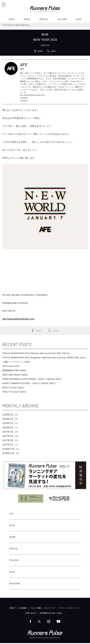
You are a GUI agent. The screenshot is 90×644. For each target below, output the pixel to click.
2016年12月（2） (11, 450)
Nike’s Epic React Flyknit (15, 376)
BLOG (79, 19)
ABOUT (12, 609)
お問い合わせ (31, 614)
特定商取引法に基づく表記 (51, 614)
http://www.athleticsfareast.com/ (33, 96)
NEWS (27, 19)
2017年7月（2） (11, 433)
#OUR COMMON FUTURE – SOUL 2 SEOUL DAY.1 (29, 384)
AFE (24, 65)
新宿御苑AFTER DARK (14, 371)
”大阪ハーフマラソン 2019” (16, 363)
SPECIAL (44, 19)
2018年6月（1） (11, 428)
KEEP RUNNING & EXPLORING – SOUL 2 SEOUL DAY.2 (32, 380)
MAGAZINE (15, 584)
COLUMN (62, 19)
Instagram (24, 101)
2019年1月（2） (11, 424)
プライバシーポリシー (68, 609)
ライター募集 (35, 609)
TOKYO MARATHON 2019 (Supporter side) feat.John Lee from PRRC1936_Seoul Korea (44, 358)
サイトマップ (50, 609)
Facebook (24, 99)
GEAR (11, 19)
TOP (11, 515)
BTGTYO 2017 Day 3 (13, 388)
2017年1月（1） (11, 445)
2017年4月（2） (11, 437)
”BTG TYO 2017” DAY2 (14, 393)
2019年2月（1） (11, 420)
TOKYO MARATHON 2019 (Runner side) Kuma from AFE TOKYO (36, 354)
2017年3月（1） (11, 441)
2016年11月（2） (11, 454)
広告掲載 (23, 609)
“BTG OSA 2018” (11, 367)
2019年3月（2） (11, 415)
